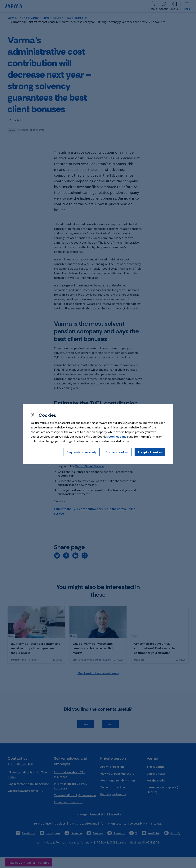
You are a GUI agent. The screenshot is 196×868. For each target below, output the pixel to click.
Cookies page (117, 436)
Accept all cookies (150, 452)
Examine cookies (117, 452)
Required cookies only (82, 452)
